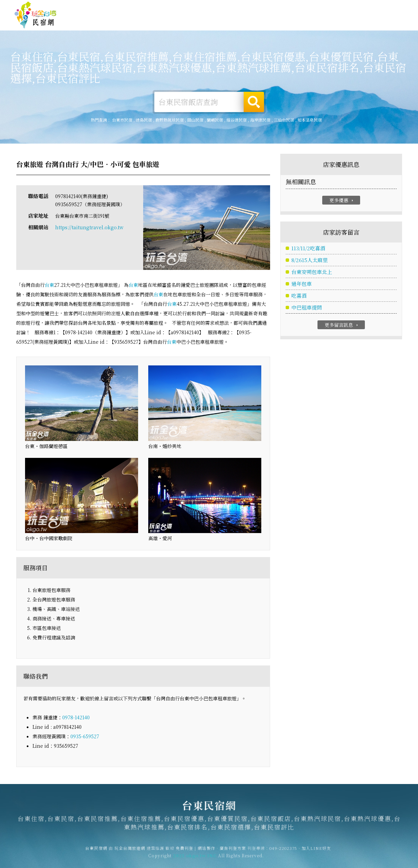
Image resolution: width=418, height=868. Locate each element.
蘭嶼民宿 (215, 120)
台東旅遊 (190, 22)
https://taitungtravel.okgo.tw (89, 228)
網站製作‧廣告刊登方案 (338, 8)
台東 (49, 285)
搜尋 (254, 102)
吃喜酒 (299, 296)
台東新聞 (283, 24)
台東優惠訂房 (383, 22)
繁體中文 (385, 7)
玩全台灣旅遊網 (272, 8)
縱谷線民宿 (237, 120)
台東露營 (159, 21)
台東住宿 (128, 21)
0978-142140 (76, 718)
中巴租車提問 (307, 308)
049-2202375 (283, 851)
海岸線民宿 (260, 120)
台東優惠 (252, 23)
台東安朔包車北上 (312, 272)
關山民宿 (195, 120)
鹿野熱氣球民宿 (170, 120)
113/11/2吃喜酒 (308, 249)
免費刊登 (301, 8)
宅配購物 (346, 27)
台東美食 (221, 22)
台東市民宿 (122, 120)
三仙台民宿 (284, 120)
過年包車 (302, 284)
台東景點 (314, 26)
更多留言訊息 (342, 325)
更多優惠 (342, 200)
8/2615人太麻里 (310, 261)
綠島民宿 (144, 120)
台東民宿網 (36, 15)
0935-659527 (85, 737)
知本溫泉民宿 (310, 120)
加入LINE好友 (316, 851)
